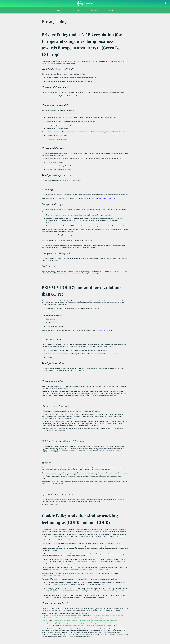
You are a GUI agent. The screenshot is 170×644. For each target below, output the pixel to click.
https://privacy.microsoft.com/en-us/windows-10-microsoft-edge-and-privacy (86, 625)
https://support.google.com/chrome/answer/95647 (65, 615)
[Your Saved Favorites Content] (166, 3)
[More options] (111, 10)
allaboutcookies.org (67, 540)
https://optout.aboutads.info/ (54, 575)
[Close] (4, 3)
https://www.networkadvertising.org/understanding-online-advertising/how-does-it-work (77, 570)
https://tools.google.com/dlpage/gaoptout (71, 564)
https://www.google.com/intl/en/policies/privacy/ (88, 561)
